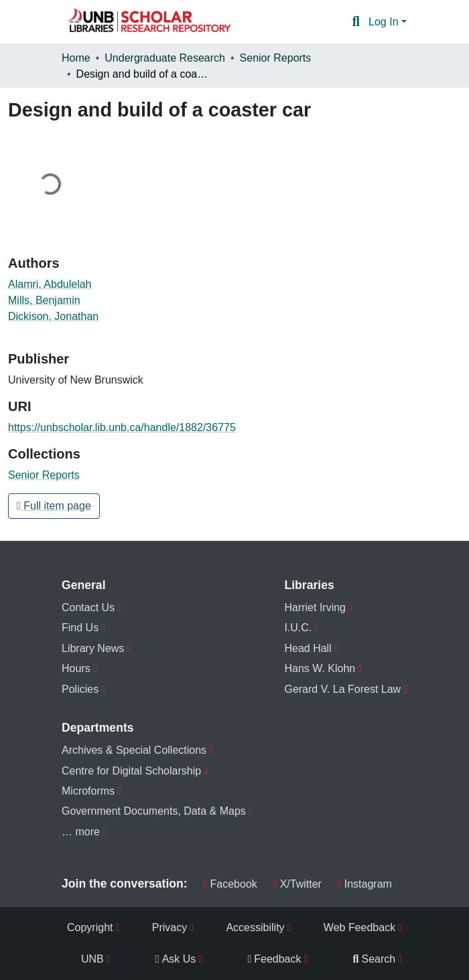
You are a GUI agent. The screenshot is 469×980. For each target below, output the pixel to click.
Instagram (365, 884)
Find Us (80, 628)
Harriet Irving (315, 607)
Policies (80, 689)
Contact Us (88, 607)
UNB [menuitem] (92, 959)
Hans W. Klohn (320, 668)
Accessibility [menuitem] (255, 927)
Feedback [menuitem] (274, 959)
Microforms (88, 791)
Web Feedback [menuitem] (359, 927)
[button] (149, 22)
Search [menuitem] (375, 959)
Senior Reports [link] (276, 58)
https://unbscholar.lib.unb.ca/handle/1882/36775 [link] (122, 427)
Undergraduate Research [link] (165, 58)
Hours (76, 668)
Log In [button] (385, 22)
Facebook (230, 884)
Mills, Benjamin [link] (44, 300)
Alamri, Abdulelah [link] (50, 284)
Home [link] (76, 58)
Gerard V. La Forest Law (342, 689)
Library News (93, 648)
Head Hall (308, 648)
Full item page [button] (54, 506)
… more (81, 832)
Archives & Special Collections (134, 750)
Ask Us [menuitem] (176, 959)
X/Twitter (297, 884)
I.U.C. (298, 628)
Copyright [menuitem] (90, 927)
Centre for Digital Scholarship (131, 771)
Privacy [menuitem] (170, 927)
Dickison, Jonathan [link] (53, 316)
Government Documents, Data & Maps (154, 811)
